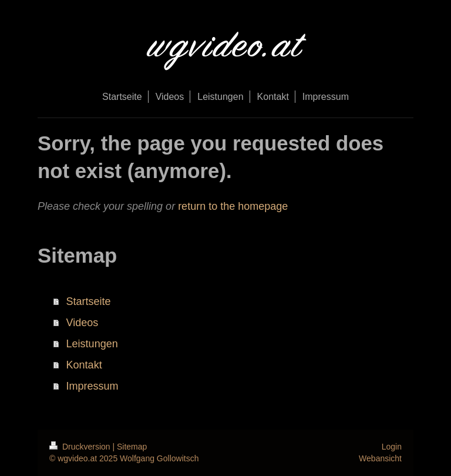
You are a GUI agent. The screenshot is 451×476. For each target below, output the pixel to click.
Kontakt (84, 365)
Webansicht (380, 458)
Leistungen (92, 344)
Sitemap (132, 447)
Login (392, 447)
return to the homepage (233, 206)
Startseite (89, 301)
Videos (83, 323)
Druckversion (81, 447)
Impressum (92, 386)
